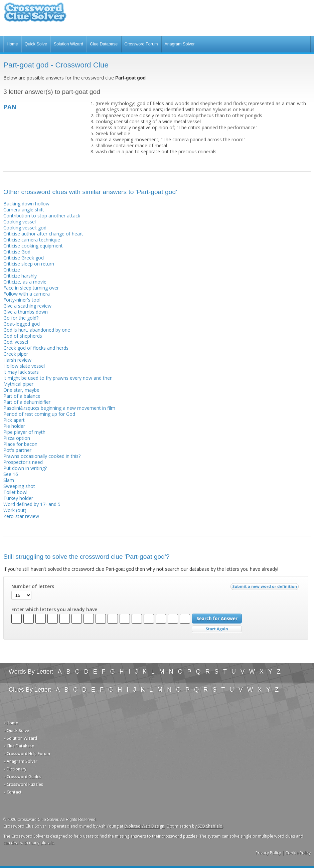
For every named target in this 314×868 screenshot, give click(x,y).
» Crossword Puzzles (23, 784)
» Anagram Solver (20, 761)
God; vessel (16, 342)
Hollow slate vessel (24, 366)
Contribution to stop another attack (42, 216)
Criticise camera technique (32, 240)
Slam (9, 480)
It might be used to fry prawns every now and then (58, 378)
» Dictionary (15, 769)
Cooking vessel (20, 222)
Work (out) (15, 510)
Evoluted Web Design (144, 826)
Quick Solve (36, 44)
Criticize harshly (20, 276)
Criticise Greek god (24, 258)
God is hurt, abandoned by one (37, 330)
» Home (11, 723)
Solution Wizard (68, 44)
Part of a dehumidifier (27, 402)
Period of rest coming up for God (39, 414)
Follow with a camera (27, 294)
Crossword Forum (141, 44)
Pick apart (14, 420)
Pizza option (17, 438)
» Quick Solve (16, 731)
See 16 (11, 474)
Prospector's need (23, 462)
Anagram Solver (179, 44)
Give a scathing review (27, 306)
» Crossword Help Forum (27, 754)
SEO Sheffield (210, 826)
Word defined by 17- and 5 (32, 504)
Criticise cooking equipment (33, 246)
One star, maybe (21, 390)
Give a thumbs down (26, 312)
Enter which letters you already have (54, 610)
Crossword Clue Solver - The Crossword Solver (35, 15)
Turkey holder (18, 498)
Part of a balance (22, 396)
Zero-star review (21, 516)
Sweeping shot (19, 486)
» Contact (13, 792)
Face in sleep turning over (31, 288)
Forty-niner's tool (22, 300)
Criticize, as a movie (25, 282)
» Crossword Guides (22, 777)
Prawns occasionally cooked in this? (42, 456)
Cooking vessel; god (25, 228)
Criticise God (17, 252)
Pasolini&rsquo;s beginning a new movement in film (59, 408)
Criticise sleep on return (29, 264)
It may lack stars (21, 372)
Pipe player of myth (24, 432)
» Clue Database (19, 746)
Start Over (217, 629)
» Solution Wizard (20, 738)
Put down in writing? (25, 468)
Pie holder (14, 426)
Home (12, 44)
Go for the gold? (21, 318)
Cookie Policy (298, 853)
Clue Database (104, 44)
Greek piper (16, 354)
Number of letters (33, 586)
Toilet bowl (15, 492)
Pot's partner (17, 450)
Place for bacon (20, 444)
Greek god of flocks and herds (36, 348)
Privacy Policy (268, 853)
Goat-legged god (22, 324)
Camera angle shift (24, 210)
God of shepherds (23, 336)
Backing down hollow (26, 204)
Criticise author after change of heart (43, 234)
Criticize (12, 270)
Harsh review (17, 360)
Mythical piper (18, 384)
